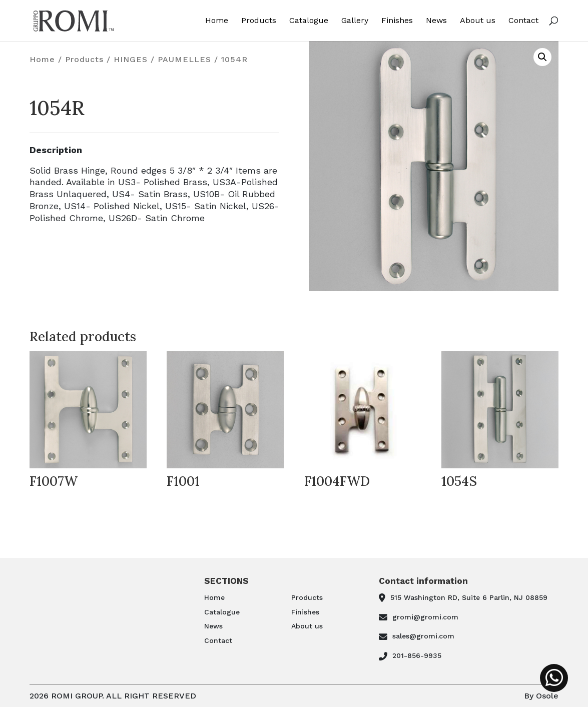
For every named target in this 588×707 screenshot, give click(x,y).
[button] (542, 57)
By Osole (541, 696)
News (436, 21)
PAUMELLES (184, 59)
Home (217, 21)
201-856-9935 (417, 655)
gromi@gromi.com (425, 617)
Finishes (397, 21)
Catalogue (309, 21)
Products (259, 21)
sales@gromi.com (423, 636)
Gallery (355, 21)
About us (478, 21)
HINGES (131, 59)
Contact (523, 21)
